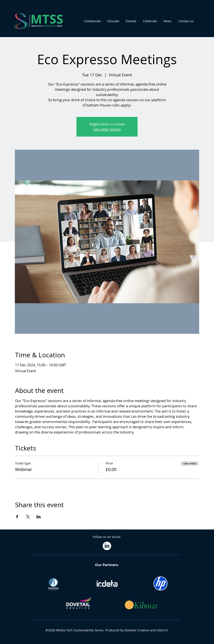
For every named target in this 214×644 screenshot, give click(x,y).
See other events (107, 129)
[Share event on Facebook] (17, 517)
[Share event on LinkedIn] (39, 517)
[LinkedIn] (107, 546)
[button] (92, 21)
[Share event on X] (28, 517)
